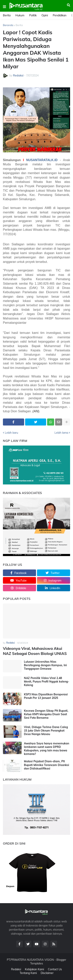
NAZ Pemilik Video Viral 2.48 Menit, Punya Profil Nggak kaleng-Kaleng (47, 682)
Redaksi (16, 969)
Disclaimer (47, 973)
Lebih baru (11, 433)
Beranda (8, 25)
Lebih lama (61, 433)
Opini (45, 15)
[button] (4, 7)
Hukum (20, 15)
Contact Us (55, 969)
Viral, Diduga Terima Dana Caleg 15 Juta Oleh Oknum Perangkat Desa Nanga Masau (46, 731)
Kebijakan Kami (34, 969)
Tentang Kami (28, 973)
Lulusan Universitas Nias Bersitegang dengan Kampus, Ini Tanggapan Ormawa (45, 665)
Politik (33, 15)
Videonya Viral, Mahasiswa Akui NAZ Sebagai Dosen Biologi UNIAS (35, 651)
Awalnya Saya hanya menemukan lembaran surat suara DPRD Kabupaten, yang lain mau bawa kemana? (47, 749)
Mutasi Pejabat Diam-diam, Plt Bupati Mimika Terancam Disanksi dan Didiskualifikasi (47, 765)
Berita (7, 15)
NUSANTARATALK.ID (42, 160)
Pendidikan (60, 15)
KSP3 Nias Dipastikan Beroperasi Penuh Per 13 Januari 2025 (46, 696)
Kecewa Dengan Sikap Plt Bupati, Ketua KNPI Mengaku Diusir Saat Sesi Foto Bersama (46, 714)
